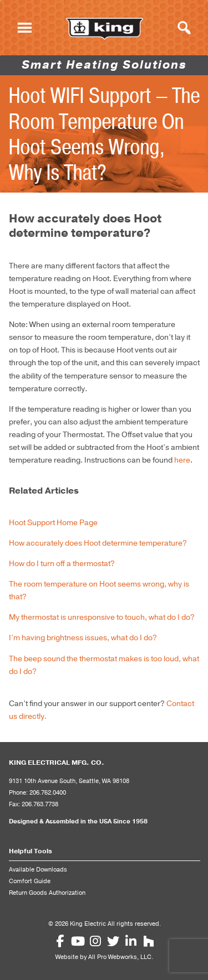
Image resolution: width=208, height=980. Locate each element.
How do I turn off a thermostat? (62, 564)
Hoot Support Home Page (53, 523)
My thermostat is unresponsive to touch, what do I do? (102, 617)
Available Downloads (38, 870)
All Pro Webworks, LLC (120, 957)
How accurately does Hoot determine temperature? (98, 543)
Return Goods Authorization (47, 893)
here (182, 460)
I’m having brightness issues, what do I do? (83, 638)
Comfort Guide (30, 882)
